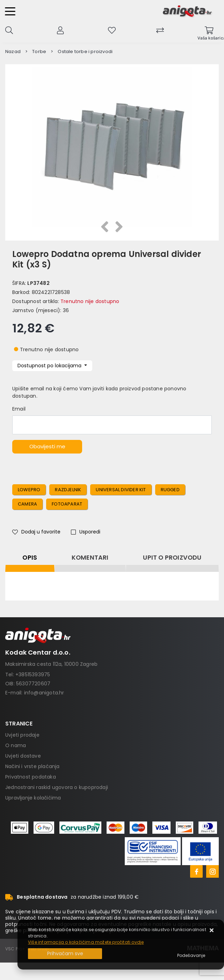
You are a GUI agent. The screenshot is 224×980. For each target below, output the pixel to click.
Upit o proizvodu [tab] (172, 558)
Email (19, 409)
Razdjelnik (68, 490)
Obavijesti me (47, 446)
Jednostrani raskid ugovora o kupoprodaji (57, 787)
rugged (170, 490)
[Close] (65, 954)
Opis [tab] (30, 558)
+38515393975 (33, 675)
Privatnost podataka (31, 777)
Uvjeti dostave (23, 756)
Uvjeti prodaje (22, 735)
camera (27, 504)
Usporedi (86, 532)
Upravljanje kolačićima (33, 798)
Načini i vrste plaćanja (32, 766)
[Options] (191, 956)
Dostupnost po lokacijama (50, 366)
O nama (16, 745)
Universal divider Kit (121, 490)
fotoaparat (67, 504)
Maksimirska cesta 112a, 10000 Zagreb (51, 664)
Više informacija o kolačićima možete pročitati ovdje (86, 942)
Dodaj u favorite (36, 532)
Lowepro (29, 490)
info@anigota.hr (44, 693)
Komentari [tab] (90, 558)
